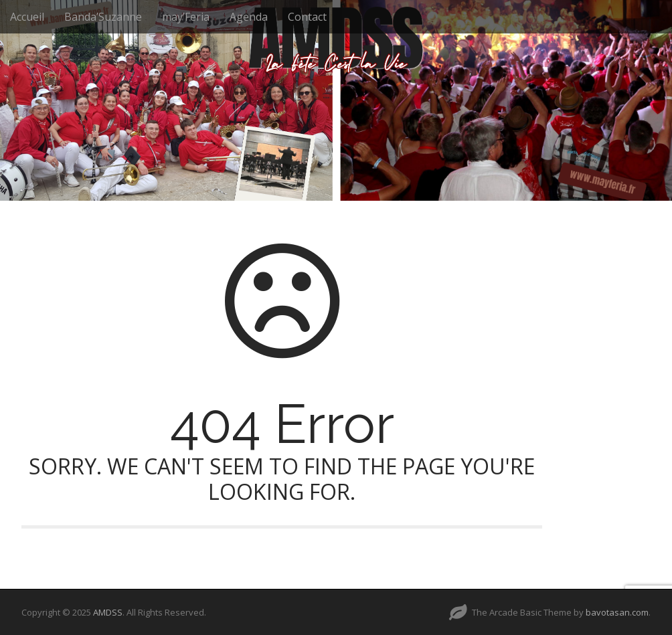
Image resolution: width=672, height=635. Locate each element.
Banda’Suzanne (103, 17)
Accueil (27, 17)
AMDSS (108, 612)
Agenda (249, 17)
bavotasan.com (617, 612)
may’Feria (186, 17)
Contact (307, 17)
